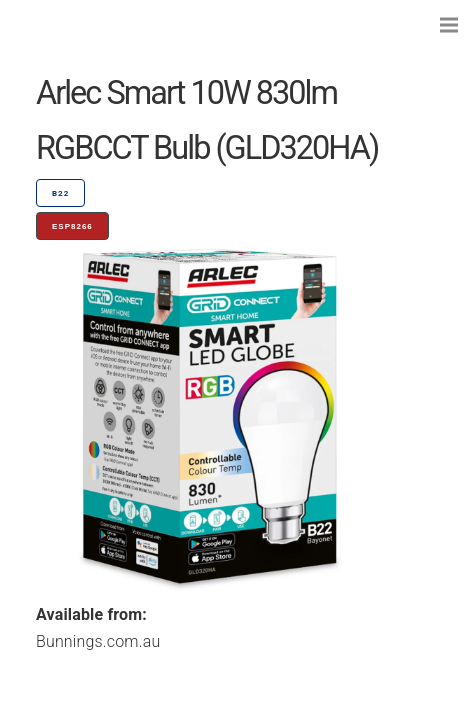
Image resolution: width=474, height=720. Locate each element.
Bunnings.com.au (98, 641)
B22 (60, 193)
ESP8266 (72, 226)
